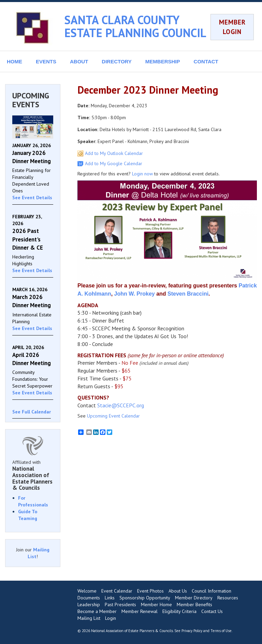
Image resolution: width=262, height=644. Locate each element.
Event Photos (150, 591)
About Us (178, 591)
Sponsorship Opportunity (145, 598)
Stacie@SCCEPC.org (121, 405)
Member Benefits (194, 604)
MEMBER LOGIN (232, 27)
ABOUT (79, 61)
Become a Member (97, 611)
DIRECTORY (117, 61)
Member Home (156, 604)
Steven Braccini (188, 294)
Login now (142, 174)
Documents (89, 598)
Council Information (212, 591)
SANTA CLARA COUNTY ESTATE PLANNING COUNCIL (135, 26)
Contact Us (212, 611)
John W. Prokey (135, 294)
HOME (14, 61)
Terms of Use (221, 631)
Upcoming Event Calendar (113, 416)
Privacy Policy (192, 631)
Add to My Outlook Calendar (114, 153)
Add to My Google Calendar (114, 163)
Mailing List (89, 618)
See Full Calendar (32, 412)
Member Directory (194, 598)
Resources (228, 598)
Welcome (87, 591)
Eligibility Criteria (179, 611)
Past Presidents (120, 604)
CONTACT (206, 61)
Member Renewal (140, 611)
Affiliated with (33, 475)
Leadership (89, 604)
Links (110, 598)
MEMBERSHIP (163, 61)
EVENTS (46, 61)
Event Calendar (117, 591)
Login (111, 618)
